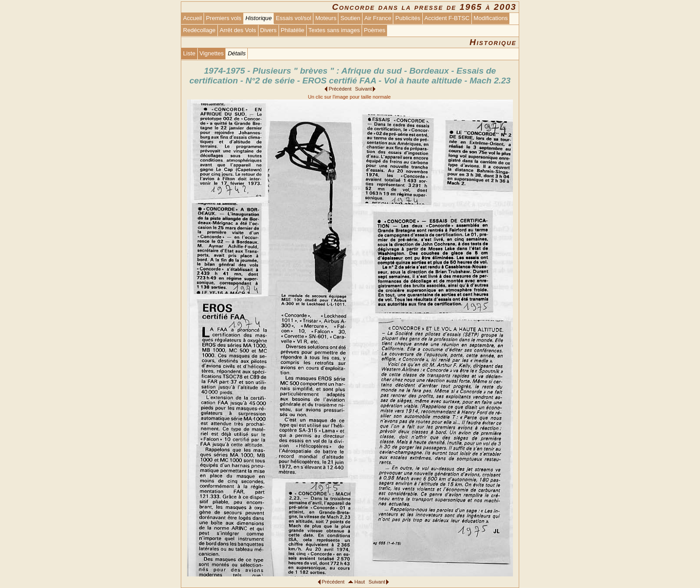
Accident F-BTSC (447, 18)
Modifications (491, 18)
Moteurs (326, 18)
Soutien (350, 18)
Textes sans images (334, 30)
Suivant (363, 89)
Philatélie (293, 30)
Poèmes (375, 30)
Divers (269, 30)
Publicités (408, 18)
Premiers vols (223, 18)
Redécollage (199, 30)
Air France (378, 18)
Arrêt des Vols (238, 30)
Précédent (340, 89)
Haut (360, 582)
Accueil (192, 18)
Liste (189, 53)
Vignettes (212, 53)
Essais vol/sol (294, 18)
